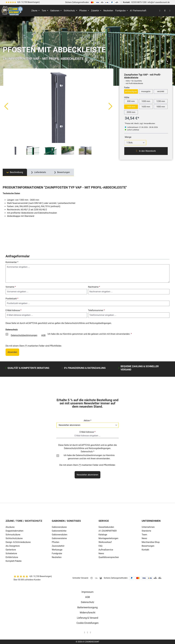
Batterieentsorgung (88, 607)
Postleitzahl (12, 299)
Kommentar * (12, 262)
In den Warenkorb (146, 151)
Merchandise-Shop (151, 542)
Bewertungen (148, 546)
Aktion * (88, 421)
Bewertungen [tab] (63, 172)
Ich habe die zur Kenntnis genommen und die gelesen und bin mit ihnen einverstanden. (70, 335)
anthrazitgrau (131, 91)
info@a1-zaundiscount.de (159, 2)
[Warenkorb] (170, 11)
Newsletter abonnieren (87, 475)
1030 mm (146, 101)
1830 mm (161, 107)
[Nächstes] (111, 106)
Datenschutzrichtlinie (75, 323)
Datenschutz (87, 602)
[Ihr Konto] (160, 11)
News (144, 538)
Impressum (88, 592)
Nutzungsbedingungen (100, 323)
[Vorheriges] (6, 106)
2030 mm (131, 112)
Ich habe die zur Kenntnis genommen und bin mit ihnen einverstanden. (89, 457)
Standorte (146, 531)
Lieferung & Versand (88, 618)
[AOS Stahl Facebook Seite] (88, 632)
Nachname (94, 287)
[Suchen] (165, 11)
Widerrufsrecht (88, 613)
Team (144, 535)
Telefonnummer (96, 310)
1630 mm (146, 107)
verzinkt (161, 91)
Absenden (12, 352)
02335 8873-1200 (139, 2)
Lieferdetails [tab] (40, 172)
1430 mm (131, 107)
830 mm (131, 101)
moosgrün (146, 91)
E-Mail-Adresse (13, 310)
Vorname (11, 287)
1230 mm (161, 101)
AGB (43, 335)
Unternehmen (148, 527)
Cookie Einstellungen (88, 623)
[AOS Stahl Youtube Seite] (90, 632)
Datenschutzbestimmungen (24, 335)
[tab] (15, 172)
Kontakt (145, 550)
